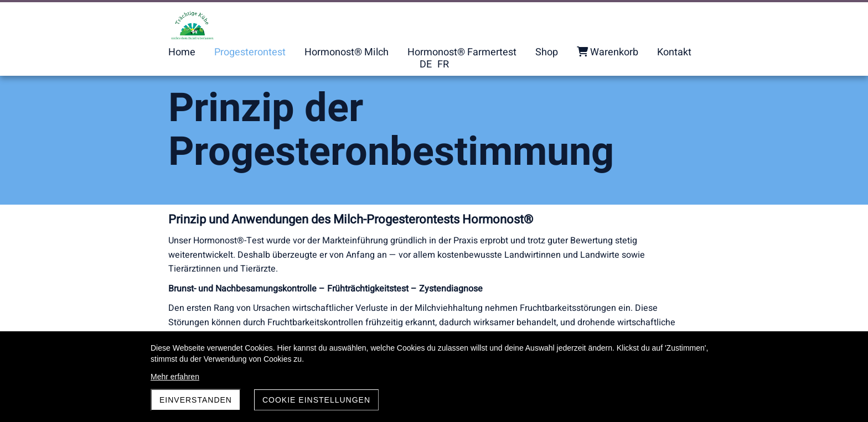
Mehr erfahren (175, 377)
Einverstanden (196, 400)
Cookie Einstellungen (316, 400)
